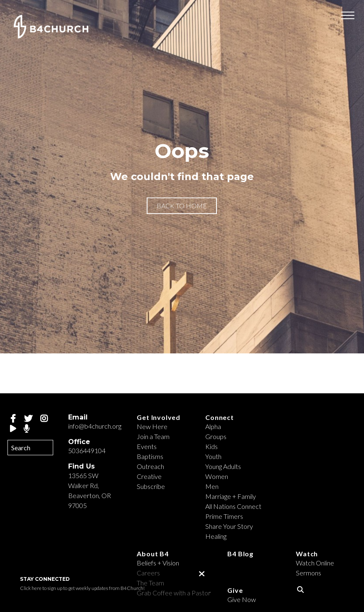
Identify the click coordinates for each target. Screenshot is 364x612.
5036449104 (87, 450)
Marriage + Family (231, 496)
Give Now (242, 599)
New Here (152, 426)
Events (147, 446)
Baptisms (150, 456)
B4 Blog (240, 554)
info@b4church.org (95, 426)
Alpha (213, 426)
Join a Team (153, 436)
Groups (216, 436)
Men (212, 486)
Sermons (309, 573)
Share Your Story (229, 526)
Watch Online (315, 563)
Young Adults (223, 466)
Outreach (150, 466)
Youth (213, 456)
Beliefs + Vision (158, 563)
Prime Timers (224, 516)
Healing (216, 536)
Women (217, 476)
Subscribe (151, 486)
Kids (212, 446)
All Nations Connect (233, 506)
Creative (149, 476)
